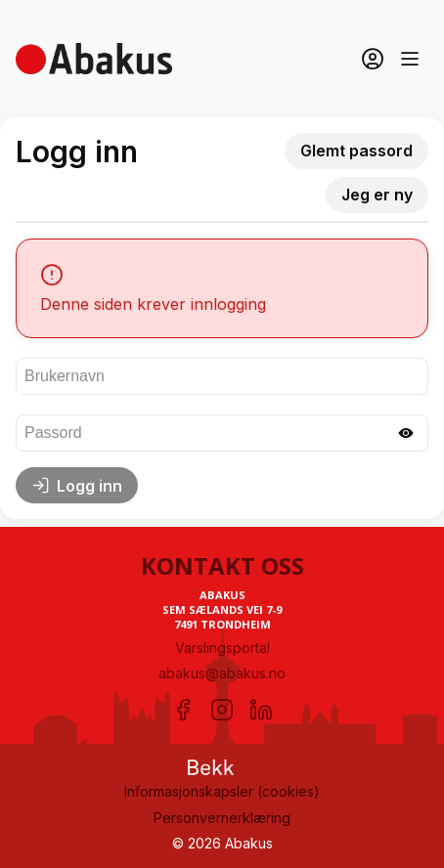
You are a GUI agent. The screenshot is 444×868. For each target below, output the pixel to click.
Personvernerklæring (222, 818)
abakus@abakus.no (222, 673)
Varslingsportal (222, 648)
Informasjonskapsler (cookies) (222, 791)
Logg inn (77, 486)
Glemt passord (356, 151)
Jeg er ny (377, 195)
